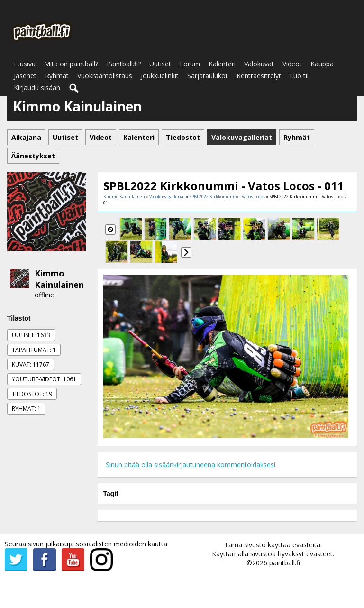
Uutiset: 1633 (31, 335)
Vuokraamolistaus (105, 76)
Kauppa (322, 64)
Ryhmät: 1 (26, 409)
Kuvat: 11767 (31, 364)
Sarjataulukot (208, 76)
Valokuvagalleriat (167, 197)
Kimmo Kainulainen (59, 279)
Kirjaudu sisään (37, 88)
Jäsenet (25, 76)
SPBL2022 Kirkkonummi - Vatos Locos (227, 197)
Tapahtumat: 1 (34, 350)
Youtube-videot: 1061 (44, 379)
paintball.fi (285, 563)
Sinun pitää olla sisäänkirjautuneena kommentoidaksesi (191, 465)
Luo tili (300, 76)
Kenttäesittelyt (259, 76)
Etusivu (25, 64)
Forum (190, 64)
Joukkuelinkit (160, 76)
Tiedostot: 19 (32, 394)
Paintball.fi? (124, 64)
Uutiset (160, 64)
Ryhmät (57, 76)
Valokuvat (259, 64)
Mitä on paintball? (71, 64)
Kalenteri (222, 64)
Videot (292, 64)
